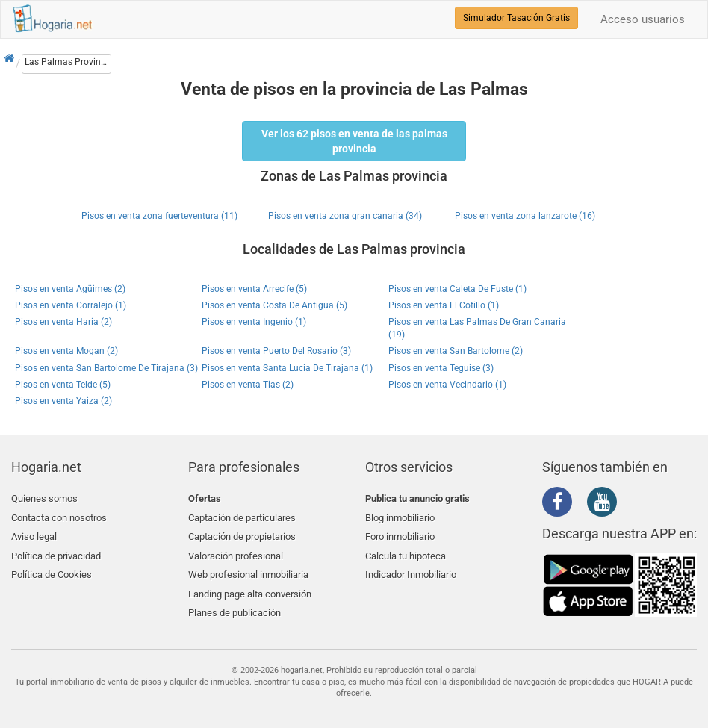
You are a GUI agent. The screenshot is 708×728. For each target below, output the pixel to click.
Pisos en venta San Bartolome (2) (456, 351)
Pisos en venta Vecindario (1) (447, 385)
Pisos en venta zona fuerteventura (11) (159, 216)
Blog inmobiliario (400, 516)
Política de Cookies (52, 569)
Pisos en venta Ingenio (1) (254, 322)
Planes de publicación (235, 604)
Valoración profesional (236, 551)
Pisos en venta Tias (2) (248, 385)
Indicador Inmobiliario (411, 569)
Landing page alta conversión (250, 587)
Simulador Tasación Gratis (516, 18)
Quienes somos (44, 498)
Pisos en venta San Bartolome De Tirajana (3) (106, 368)
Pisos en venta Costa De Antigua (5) (274, 305)
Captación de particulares (242, 516)
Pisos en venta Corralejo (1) (71, 305)
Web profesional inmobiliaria (248, 569)
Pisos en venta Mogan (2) (66, 351)
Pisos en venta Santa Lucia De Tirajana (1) (287, 368)
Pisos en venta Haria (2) (63, 322)
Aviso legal (34, 533)
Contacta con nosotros (59, 516)
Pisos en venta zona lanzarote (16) (525, 216)
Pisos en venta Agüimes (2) (70, 289)
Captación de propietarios (242, 533)
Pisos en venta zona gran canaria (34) (345, 216)
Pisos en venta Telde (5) (63, 385)
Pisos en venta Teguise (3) (441, 368)
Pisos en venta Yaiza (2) (63, 401)
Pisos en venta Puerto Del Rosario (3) (276, 351)
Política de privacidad (56, 551)
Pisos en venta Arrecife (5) (254, 289)
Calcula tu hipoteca (406, 551)
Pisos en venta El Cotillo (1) (444, 305)
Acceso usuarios (643, 19)
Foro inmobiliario (400, 533)
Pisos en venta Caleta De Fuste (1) (457, 289)
